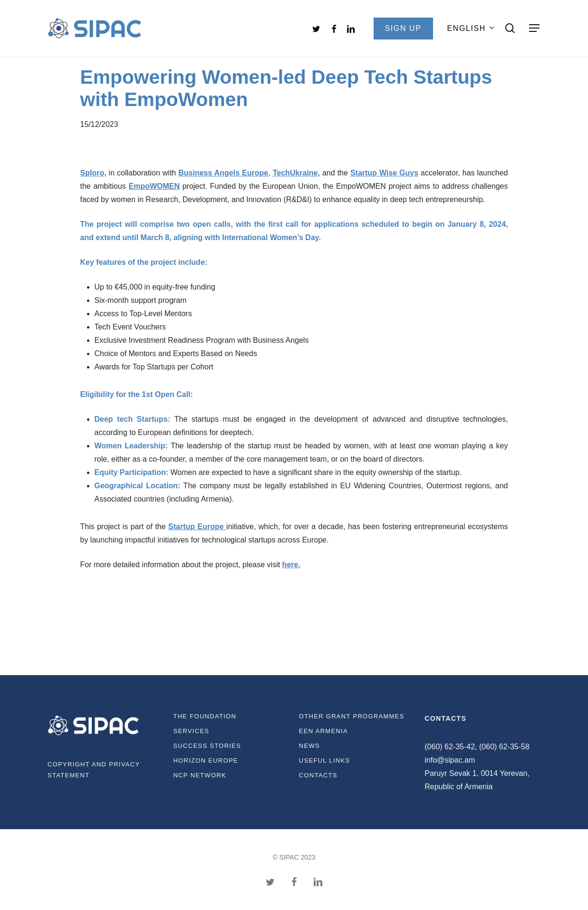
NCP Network (200, 775)
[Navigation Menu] (535, 28)
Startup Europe (196, 527)
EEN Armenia (323, 731)
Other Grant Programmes (352, 716)
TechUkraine (295, 173)
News (309, 746)
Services (191, 731)
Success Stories (207, 746)
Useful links (325, 760)
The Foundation (205, 716)
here (290, 565)
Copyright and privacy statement (94, 770)
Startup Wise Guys (384, 173)
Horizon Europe (206, 760)
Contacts (318, 775)
